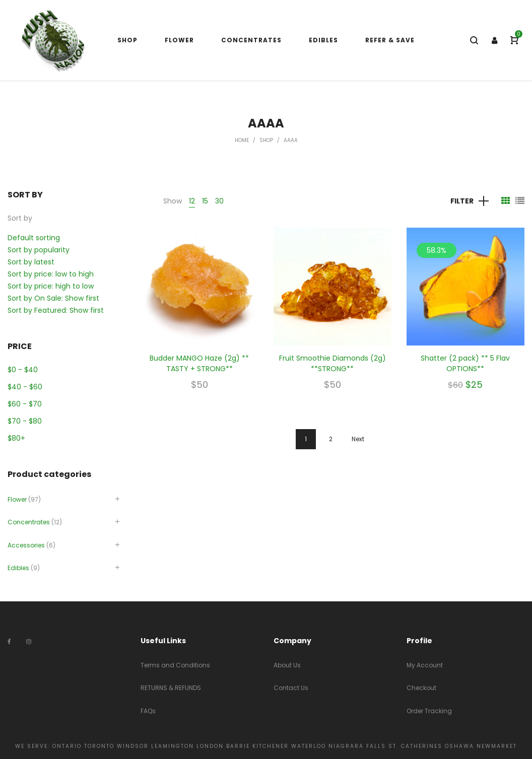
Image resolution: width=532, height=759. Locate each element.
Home (242, 140)
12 (192, 201)
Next (358, 439)
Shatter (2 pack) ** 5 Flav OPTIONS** (465, 363)
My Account (425, 665)
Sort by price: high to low (51, 286)
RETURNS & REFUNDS (171, 688)
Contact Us (291, 688)
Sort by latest (31, 262)
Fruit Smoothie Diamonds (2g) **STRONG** (332, 363)
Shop (266, 140)
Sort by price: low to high (51, 274)
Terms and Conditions (175, 665)
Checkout (421, 688)
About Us (287, 665)
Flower (17, 499)
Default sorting (34, 238)
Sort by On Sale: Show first (53, 298)
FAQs (148, 711)
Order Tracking (429, 711)
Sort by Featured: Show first (56, 310)
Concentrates (29, 522)
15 (205, 201)
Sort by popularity (39, 250)
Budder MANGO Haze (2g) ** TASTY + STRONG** (199, 363)
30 (219, 201)
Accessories (26, 545)
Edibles (18, 568)
